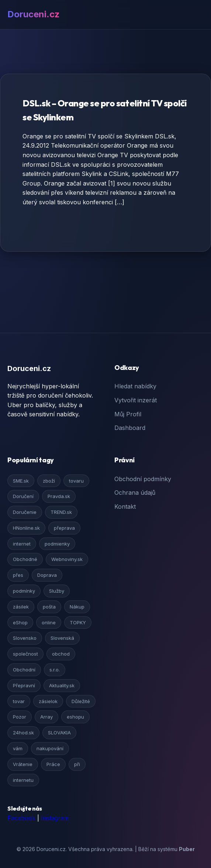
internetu (23, 780)
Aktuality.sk (62, 685)
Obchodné (25, 559)
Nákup (77, 607)
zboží (49, 481)
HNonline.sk (26, 528)
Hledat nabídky (135, 386)
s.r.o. (55, 670)
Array (46, 717)
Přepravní (24, 685)
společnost (25, 654)
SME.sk (21, 481)
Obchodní (24, 670)
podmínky (24, 591)
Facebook (21, 818)
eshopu (75, 717)
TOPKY (78, 622)
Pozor (20, 717)
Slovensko (25, 638)
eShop (20, 622)
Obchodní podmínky (143, 479)
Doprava (47, 575)
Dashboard (130, 428)
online (49, 622)
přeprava (64, 528)
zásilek (21, 607)
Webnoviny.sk (67, 559)
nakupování (50, 748)
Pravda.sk (59, 496)
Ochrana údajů (135, 493)
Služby (57, 591)
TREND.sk (61, 512)
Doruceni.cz (34, 14)
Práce (53, 764)
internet (22, 544)
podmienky (57, 544)
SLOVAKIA (59, 733)
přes (18, 575)
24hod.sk (23, 733)
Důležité (81, 701)
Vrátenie (23, 764)
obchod (61, 654)
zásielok (48, 701)
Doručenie (25, 512)
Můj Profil (128, 414)
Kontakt (125, 507)
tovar (19, 701)
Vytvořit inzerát (136, 400)
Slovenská (62, 638)
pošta (49, 607)
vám (18, 748)
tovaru (76, 481)
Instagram (55, 818)
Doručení (23, 496)
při (77, 764)
